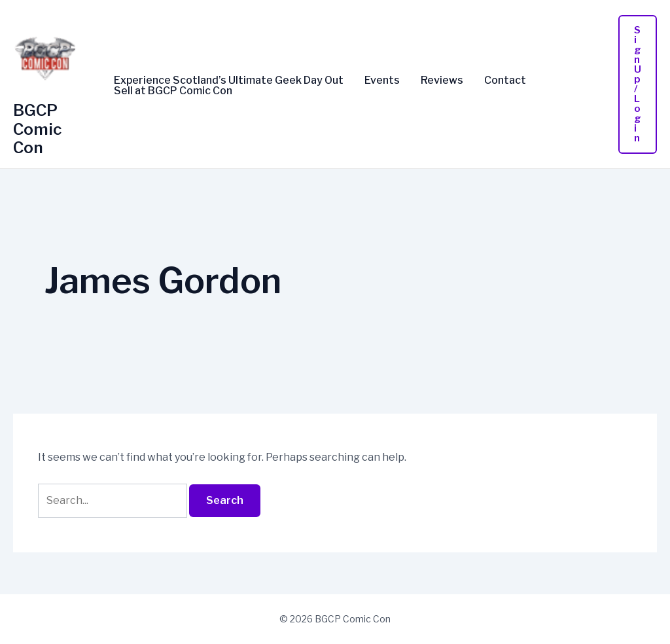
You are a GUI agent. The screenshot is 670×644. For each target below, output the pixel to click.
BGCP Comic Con (37, 129)
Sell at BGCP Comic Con (173, 91)
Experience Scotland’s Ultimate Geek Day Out (229, 80)
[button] (638, 84)
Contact (505, 80)
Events (382, 80)
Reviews (442, 80)
